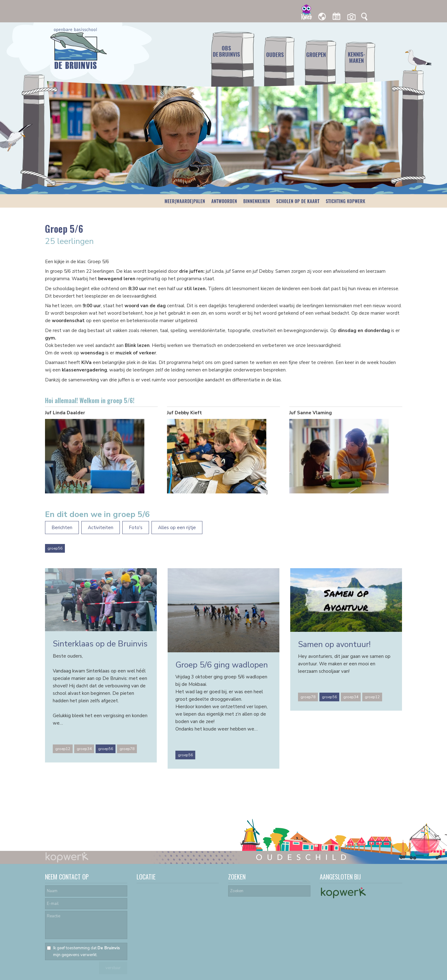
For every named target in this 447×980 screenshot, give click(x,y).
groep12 (63, 749)
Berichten (62, 528)
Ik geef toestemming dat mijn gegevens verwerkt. (86, 951)
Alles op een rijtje (177, 528)
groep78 (127, 749)
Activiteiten (101, 528)
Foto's (136, 528)
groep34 (84, 749)
